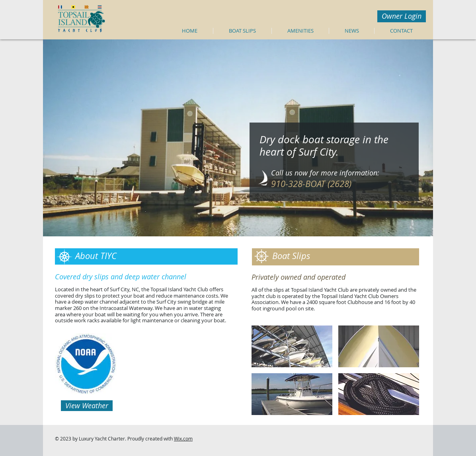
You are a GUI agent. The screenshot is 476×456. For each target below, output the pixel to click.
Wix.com (183, 438)
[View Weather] (87, 406)
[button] (292, 346)
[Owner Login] (402, 16)
